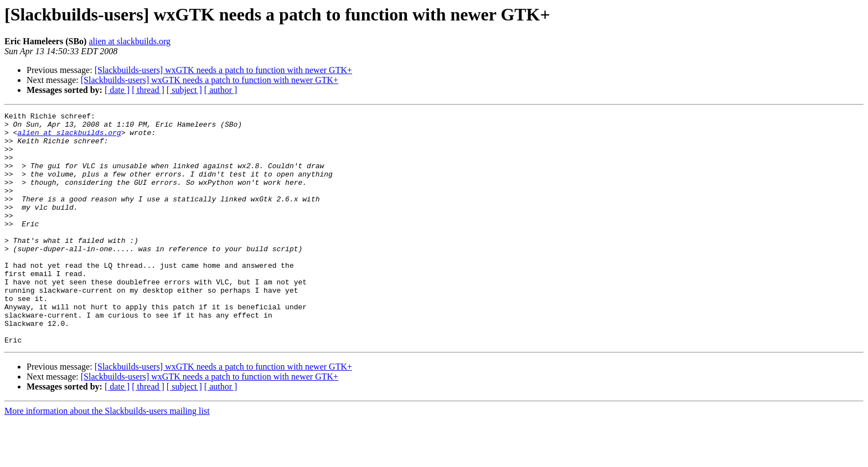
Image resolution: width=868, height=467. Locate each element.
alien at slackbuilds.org (130, 41)
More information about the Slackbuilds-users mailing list (107, 457)
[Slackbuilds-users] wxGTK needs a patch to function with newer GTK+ (223, 70)
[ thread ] (148, 90)
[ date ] (117, 90)
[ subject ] (184, 90)
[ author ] (221, 90)
